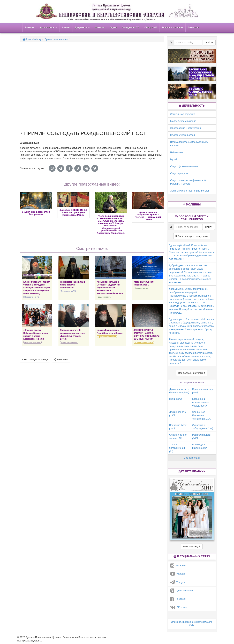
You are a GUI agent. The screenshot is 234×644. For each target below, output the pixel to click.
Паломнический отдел (183, 135)
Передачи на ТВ (131, 27)
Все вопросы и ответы (192, 373)
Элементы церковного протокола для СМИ (192, 624)
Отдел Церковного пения (184, 166)
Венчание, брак (178, 427)
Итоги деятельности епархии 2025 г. (144, 283)
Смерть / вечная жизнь (178, 436)
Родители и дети (201, 436)
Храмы (66, 27)
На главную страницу (35, 360)
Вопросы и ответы (173, 27)
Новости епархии (32, 342)
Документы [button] (82, 27)
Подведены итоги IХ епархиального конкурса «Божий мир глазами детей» (73, 334)
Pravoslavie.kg (32, 39)
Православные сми (107, 337)
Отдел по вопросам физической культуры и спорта (188, 182)
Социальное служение (183, 114)
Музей (174, 159)
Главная (30, 27)
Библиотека (177, 152)
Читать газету (192, 546)
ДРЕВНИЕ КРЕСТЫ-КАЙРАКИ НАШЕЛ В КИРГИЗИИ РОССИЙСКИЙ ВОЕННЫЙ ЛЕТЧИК (147, 334)
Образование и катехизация (186, 128)
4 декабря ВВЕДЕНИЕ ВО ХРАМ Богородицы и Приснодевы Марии (73, 212)
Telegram (178, 582)
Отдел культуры (179, 173)
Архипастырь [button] (48, 27)
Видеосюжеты (104, 297)
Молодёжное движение (183, 121)
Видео (113, 27)
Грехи (175, 399)
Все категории (192, 458)
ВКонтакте (179, 607)
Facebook (178, 599)
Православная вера (203, 391)
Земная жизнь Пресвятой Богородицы (36, 213)
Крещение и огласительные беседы (201, 402)
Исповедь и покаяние (200, 446)
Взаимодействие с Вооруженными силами (189, 144)
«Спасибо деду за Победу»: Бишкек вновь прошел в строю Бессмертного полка (36, 334)
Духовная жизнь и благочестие (179, 391)
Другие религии (178, 414)
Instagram (178, 566)
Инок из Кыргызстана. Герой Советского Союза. (110, 332)
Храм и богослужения (177, 448)
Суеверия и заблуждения (203, 427)
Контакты (193, 27)
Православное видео (56, 39)
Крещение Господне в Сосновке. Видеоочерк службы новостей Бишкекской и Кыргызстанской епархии (110, 288)
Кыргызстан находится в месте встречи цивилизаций (73, 285)
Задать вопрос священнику (192, 236)
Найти (209, 43)
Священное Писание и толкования (202, 415)
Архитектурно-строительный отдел (190, 191)
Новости (100, 27)
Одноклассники (182, 591)
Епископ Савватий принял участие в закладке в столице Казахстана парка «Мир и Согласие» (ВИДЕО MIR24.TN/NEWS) (37, 288)
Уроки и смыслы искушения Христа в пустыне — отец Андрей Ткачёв (148, 216)
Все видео (61, 360)
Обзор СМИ (151, 27)
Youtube (178, 574)
